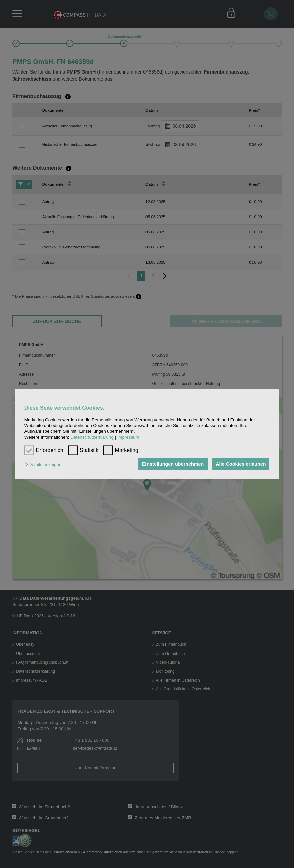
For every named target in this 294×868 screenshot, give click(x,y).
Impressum (128, 437)
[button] (45, 465)
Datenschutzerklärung (92, 437)
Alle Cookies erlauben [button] (240, 464)
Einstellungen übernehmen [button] (171, 464)
